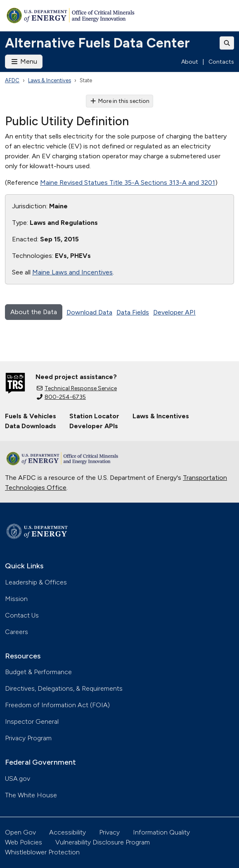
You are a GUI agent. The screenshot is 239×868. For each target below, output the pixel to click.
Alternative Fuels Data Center (97, 43)
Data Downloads (31, 426)
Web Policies (24, 842)
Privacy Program (28, 738)
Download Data (89, 312)
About (190, 62)
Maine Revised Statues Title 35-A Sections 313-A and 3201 (128, 182)
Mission (16, 599)
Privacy (109, 832)
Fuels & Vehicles (31, 416)
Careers (17, 632)
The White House (31, 795)
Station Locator (94, 416)
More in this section (119, 101)
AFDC (12, 80)
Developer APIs (94, 426)
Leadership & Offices (36, 582)
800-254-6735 (61, 397)
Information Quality (161, 832)
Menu (24, 61)
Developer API (174, 312)
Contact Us (22, 615)
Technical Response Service (77, 388)
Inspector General (32, 721)
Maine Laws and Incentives (72, 272)
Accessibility (67, 832)
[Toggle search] (227, 43)
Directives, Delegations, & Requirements (64, 688)
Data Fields (133, 312)
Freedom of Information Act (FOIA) (57, 705)
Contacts (221, 62)
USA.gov (18, 779)
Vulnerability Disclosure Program (103, 842)
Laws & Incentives (50, 80)
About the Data (34, 312)
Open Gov (20, 832)
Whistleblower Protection (42, 852)
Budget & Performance (38, 672)
